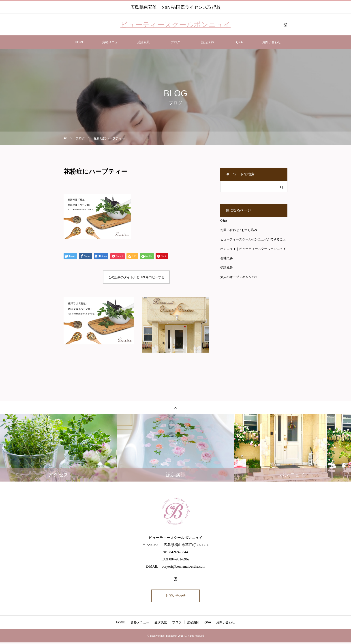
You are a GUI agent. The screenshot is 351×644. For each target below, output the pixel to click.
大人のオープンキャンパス (239, 277)
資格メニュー (111, 42)
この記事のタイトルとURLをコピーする (136, 277)
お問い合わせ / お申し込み (239, 230)
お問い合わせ (272, 42)
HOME (79, 42)
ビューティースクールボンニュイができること (253, 239)
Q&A (240, 42)
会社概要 (227, 258)
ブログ (175, 42)
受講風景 (143, 42)
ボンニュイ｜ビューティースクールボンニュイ (253, 249)
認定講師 (208, 42)
